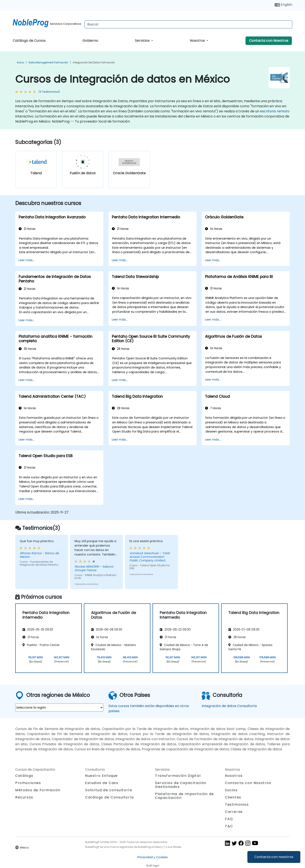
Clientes (233, 797)
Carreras (234, 812)
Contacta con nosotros (274, 857)
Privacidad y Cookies (153, 857)
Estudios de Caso (102, 783)
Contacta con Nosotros (269, 41)
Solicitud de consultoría (109, 790)
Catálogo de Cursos (29, 41)
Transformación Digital (178, 776)
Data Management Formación (48, 62)
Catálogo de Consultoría (110, 797)
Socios (231, 790)
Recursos (24, 797)
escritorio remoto (275, 111)
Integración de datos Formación (94, 62)
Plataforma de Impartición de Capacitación (184, 796)
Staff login (153, 866)
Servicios (143, 41)
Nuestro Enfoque (101, 776)
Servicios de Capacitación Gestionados (181, 785)
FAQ (229, 819)
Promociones (28, 783)
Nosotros (198, 41)
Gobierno (90, 41)
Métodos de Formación (38, 790)
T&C (229, 826)
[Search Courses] (188, 24)
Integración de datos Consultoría (229, 706)
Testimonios (237, 805)
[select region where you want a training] (59, 708)
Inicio (20, 62)
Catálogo (24, 776)
